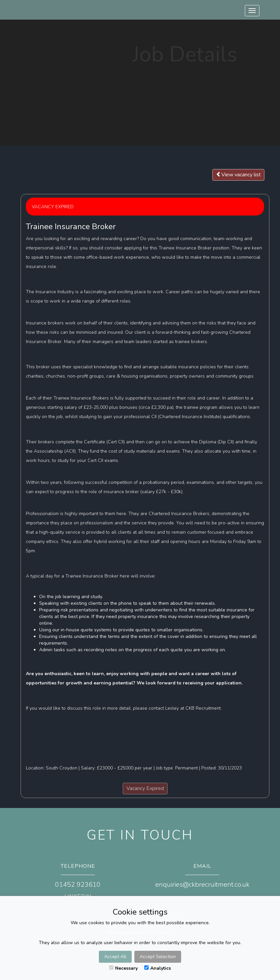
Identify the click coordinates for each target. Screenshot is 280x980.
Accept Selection (158, 957)
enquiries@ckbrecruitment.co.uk (202, 885)
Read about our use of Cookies (140, 933)
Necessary (123, 968)
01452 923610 (78, 885)
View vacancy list (238, 175)
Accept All (115, 957)
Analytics (158, 968)
